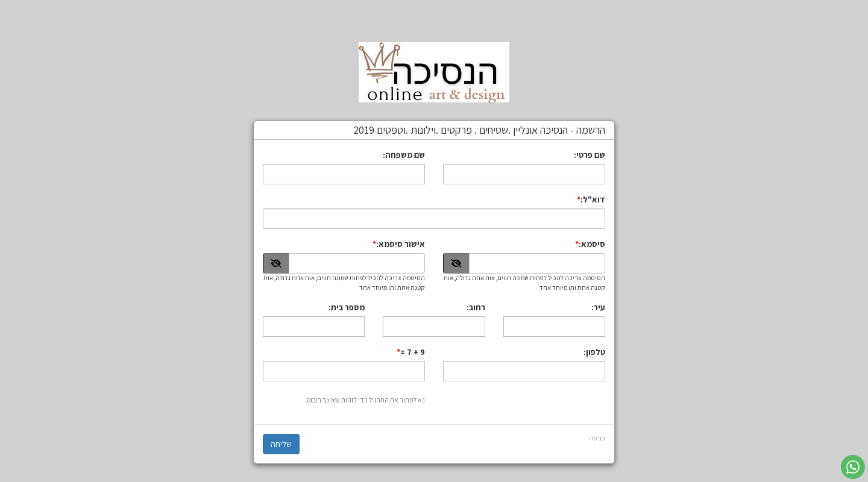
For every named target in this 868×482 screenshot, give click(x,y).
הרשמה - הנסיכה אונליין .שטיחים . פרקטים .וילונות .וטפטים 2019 (479, 130)
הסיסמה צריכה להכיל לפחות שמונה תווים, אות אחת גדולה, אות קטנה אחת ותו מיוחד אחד (524, 283)
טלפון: (594, 352)
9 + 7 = (413, 352)
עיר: (598, 307)
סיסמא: (592, 244)
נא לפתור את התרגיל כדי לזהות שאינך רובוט (366, 400)
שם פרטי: (590, 155)
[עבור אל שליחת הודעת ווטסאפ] (853, 467)
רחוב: (476, 307)
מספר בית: (347, 307)
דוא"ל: (593, 199)
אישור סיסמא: (401, 244)
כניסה (597, 438)
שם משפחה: (404, 155)
